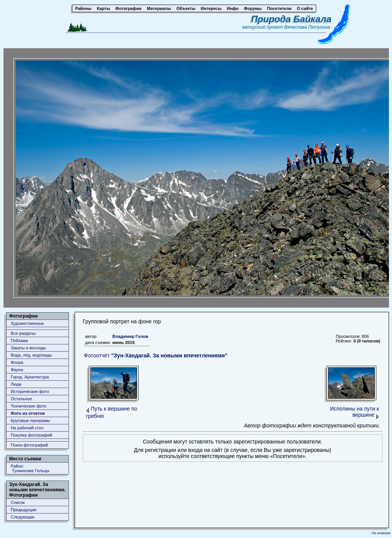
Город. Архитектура (30, 377)
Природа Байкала (291, 19)
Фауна (17, 370)
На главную (381, 533)
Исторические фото (30, 391)
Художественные (27, 323)
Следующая (23, 517)
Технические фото (29, 406)
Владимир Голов (131, 336)
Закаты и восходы (28, 348)
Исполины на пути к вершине (354, 412)
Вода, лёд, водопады (31, 355)
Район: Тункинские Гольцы (30, 468)
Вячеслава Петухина (307, 27)
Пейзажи (19, 341)
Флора (17, 362)
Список (18, 502)
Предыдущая (24, 510)
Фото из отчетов (28, 413)
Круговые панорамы (30, 421)
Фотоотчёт (156, 355)
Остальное (21, 399)
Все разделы (23, 333)
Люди (16, 384)
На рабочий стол (27, 428)
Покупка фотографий (31, 435)
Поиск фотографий (29, 445)
